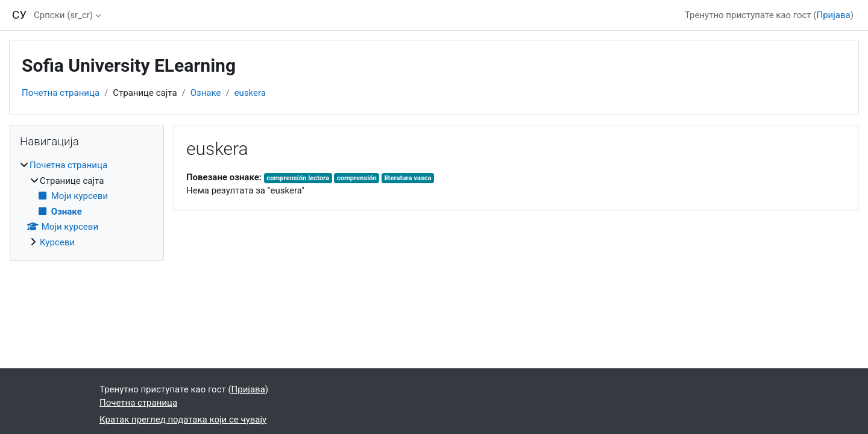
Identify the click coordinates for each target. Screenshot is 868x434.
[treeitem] (87, 204)
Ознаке (206, 93)
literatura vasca (408, 178)
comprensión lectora (298, 178)
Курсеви (57, 242)
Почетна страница (61, 93)
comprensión (357, 178)
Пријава (834, 15)
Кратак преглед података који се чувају (183, 420)
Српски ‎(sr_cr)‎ (63, 15)
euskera (250, 93)
